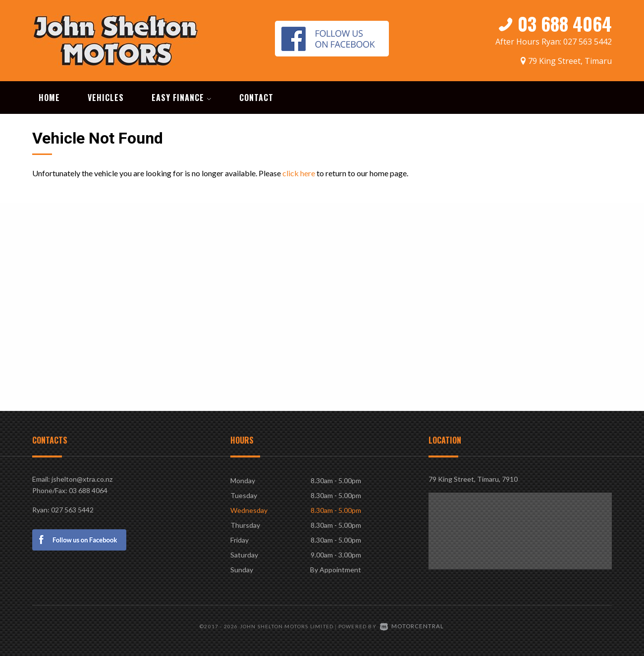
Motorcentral (412, 624)
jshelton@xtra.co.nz (82, 478)
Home (49, 96)
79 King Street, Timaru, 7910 (473, 478)
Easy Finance (182, 96)
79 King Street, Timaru (570, 58)
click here (299, 172)
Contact (256, 96)
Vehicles (106, 96)
